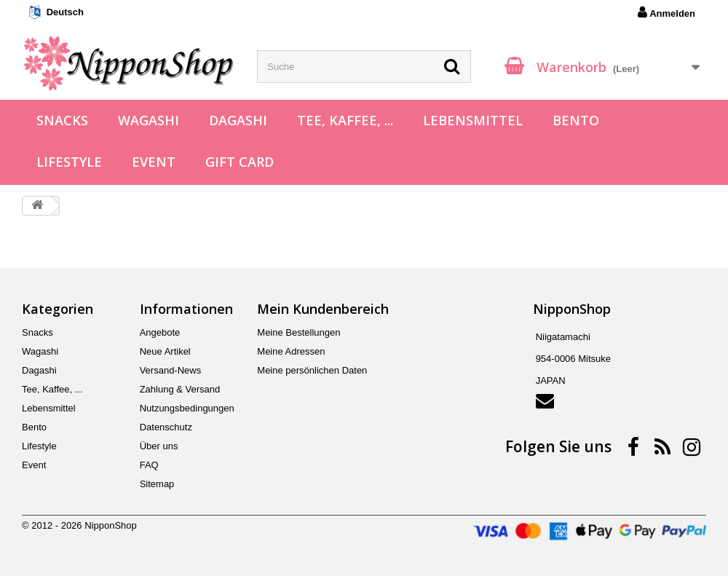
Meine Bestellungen (298, 332)
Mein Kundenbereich (323, 309)
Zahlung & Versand (180, 389)
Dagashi (238, 120)
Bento (576, 120)
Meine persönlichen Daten (312, 370)
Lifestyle (69, 162)
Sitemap (157, 484)
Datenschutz (166, 427)
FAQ (149, 465)
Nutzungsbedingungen (187, 408)
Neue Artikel (165, 351)
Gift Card (240, 162)
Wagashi (149, 120)
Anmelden (666, 12)
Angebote (160, 332)
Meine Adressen (291, 351)
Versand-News (171, 370)
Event (154, 162)
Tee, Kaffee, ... (345, 120)
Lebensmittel (473, 120)
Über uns (159, 446)
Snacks (62, 120)
